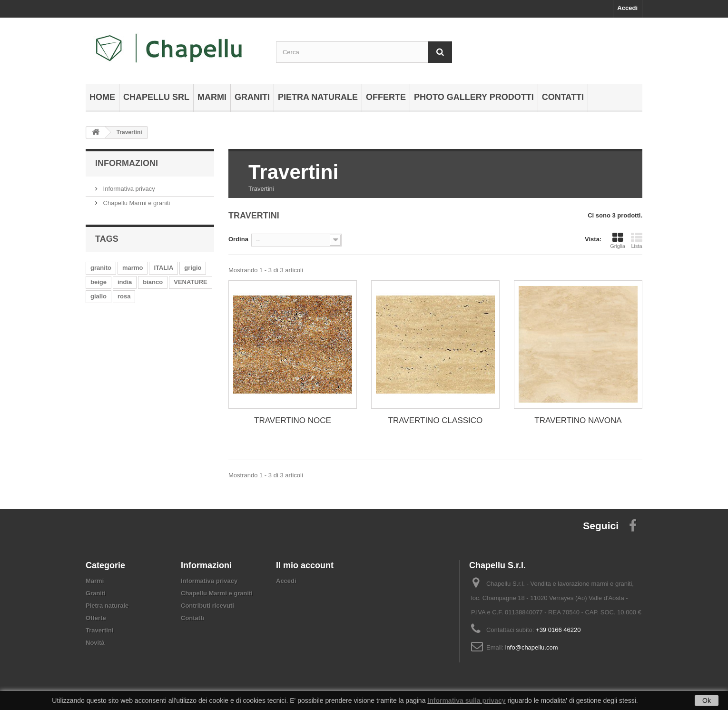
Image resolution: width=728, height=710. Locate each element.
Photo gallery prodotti (474, 97)
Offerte (386, 97)
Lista (637, 240)
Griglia (618, 240)
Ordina (238, 239)
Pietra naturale (318, 97)
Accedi (627, 8)
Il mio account (305, 565)
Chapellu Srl (156, 97)
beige (98, 282)
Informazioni (127, 163)
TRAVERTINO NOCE (293, 420)
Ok (707, 700)
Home (102, 97)
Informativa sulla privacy (466, 700)
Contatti (563, 97)
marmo (133, 268)
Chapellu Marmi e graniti (136, 203)
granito (101, 268)
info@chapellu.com (532, 647)
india (125, 282)
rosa (124, 296)
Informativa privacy (128, 189)
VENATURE (191, 282)
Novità (95, 643)
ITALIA (163, 268)
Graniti (252, 97)
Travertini (100, 630)
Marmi (212, 97)
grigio (193, 268)
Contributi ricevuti (207, 606)
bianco (153, 282)
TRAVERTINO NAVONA (578, 420)
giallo (98, 296)
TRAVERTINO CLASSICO (436, 420)
